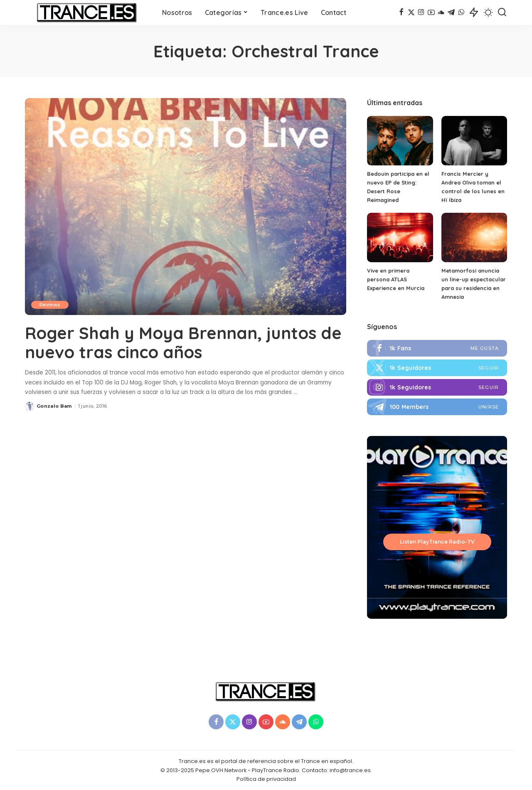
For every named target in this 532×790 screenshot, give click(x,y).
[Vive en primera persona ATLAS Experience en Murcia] (400, 237)
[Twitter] (411, 12)
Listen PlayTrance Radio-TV (437, 542)
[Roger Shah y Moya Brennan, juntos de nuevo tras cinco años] (186, 207)
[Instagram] (421, 12)
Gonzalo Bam (54, 406)
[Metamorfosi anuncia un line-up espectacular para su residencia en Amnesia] (474, 237)
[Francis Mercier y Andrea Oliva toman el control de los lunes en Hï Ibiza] (474, 141)
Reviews (50, 305)
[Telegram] (451, 12)
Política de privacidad (266, 779)
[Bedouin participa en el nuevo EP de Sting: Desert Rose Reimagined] (400, 141)
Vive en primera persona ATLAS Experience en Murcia (396, 279)
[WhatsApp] (461, 12)
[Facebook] (401, 12)
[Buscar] (502, 12)
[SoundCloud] (441, 12)
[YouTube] (431, 12)
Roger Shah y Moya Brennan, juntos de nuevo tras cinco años (183, 342)
